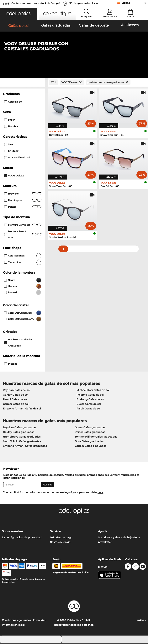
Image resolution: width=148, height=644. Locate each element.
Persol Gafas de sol (15, 400)
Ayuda (103, 532)
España (126, 3)
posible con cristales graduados (18, 343)
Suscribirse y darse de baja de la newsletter (119, 540)
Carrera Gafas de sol (16, 405)
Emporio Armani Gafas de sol (22, 409)
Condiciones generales (16, 621)
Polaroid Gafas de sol (90, 395)
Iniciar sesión (110, 17)
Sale (8, 145)
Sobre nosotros (13, 532)
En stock (11, 152)
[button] (18, 14)
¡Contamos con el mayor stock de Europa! (35, 3)
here (100, 493)
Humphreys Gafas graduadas (22, 437)
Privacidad (40, 621)
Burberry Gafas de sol (90, 400)
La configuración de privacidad (22, 538)
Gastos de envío (60, 543)
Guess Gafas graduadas (90, 428)
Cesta (131, 17)
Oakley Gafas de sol (16, 395)
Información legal (13, 626)
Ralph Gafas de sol (89, 409)
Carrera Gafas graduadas (91, 447)
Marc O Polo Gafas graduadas (22, 442)
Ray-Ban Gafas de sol (17, 391)
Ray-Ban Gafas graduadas (20, 428)
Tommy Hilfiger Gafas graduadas (96, 437)
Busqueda (87, 17)
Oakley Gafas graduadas (19, 433)
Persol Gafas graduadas (90, 433)
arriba (141, 621)
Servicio (55, 532)
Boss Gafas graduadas (89, 442)
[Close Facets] (22, 83)
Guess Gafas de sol (89, 405)
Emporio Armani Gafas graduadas (25, 447)
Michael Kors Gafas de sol (93, 391)
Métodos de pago (61, 538)
